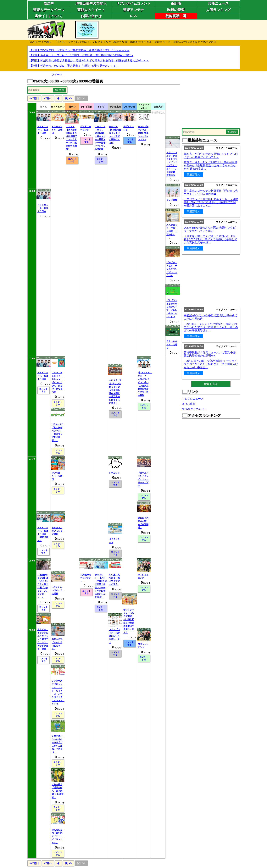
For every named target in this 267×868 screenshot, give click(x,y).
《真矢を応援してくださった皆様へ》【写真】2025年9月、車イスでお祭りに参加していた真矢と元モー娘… (211, 239)
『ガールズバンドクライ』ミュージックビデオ (143, 479)
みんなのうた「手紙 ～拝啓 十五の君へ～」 (172, 231)
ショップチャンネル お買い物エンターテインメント (143, 133)
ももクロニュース (193, 399)
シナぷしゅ (114, 473)
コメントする (72, 160)
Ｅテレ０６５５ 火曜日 (172, 345)
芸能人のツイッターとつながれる (87, 30)
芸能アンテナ (133, 10)
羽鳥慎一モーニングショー (86, 578)
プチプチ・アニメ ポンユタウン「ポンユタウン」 (172, 269)
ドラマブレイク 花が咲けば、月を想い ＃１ (114, 636)
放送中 (49, 3)
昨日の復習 (176, 10)
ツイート (57, 75)
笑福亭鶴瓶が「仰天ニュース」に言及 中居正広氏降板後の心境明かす (210, 354)
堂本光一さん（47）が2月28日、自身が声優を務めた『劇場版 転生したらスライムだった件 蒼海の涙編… (211, 165)
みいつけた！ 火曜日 (57, 476)
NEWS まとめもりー (194, 409)
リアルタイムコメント (133, 3)
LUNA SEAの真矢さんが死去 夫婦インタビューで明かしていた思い (210, 229)
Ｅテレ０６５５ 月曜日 (57, 130)
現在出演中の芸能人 (91, 3)
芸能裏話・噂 (176, 16)
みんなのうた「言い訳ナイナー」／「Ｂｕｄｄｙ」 (57, 836)
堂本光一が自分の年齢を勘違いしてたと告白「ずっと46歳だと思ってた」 (211, 155)
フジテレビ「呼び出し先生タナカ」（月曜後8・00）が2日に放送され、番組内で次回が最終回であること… (211, 202)
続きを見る (211, 384)
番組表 (176, 3)
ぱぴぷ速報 (189, 404)
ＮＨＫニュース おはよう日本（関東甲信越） (43, 534)
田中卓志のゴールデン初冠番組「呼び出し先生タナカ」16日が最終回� (211, 192)
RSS (133, 16)
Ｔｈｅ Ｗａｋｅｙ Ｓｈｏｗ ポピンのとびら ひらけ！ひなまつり (57, 382)
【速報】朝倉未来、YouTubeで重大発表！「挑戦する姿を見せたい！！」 (74, 66)
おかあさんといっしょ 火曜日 (58, 531)
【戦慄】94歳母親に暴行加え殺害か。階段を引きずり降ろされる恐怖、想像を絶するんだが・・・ (89, 60)
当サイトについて (49, 16)
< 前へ (48, 98)
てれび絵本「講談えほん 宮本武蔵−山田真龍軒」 (58, 791)
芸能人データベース (49, 10)
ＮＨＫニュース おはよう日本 (43, 130)
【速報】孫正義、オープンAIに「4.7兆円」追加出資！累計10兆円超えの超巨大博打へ (81, 55)
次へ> (68, 98)
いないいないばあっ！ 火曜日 (58, 590)
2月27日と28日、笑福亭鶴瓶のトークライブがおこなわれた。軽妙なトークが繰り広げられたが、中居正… (211, 364)
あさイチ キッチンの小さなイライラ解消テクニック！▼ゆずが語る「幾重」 (43, 639)
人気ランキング (218, 10)
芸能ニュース (218, 3)
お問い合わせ (91, 16)
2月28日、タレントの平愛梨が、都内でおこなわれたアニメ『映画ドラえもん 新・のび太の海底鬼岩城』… (211, 327)
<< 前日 (34, 98)
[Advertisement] (170, 30)
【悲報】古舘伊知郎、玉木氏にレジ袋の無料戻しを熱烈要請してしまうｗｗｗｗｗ (80, 50)
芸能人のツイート (91, 10)
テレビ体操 (172, 200)
